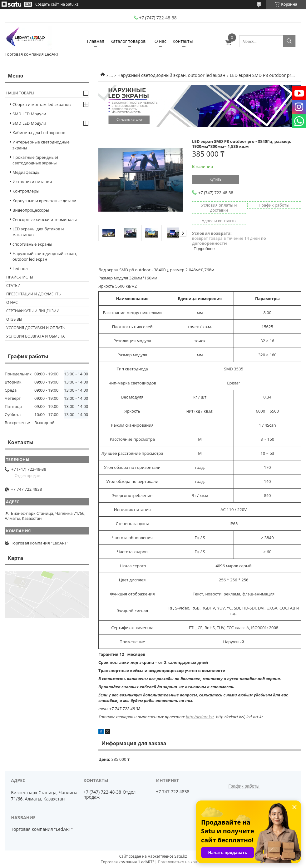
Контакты (183, 41)
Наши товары (20, 93)
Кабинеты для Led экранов (39, 133)
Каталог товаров (128, 41)
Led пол (20, 268)
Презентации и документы (34, 294)
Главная (96, 41)
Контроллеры (26, 191)
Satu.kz (180, 856)
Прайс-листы (20, 277)
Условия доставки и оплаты (36, 328)
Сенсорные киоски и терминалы (45, 219)
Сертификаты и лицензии (33, 311)
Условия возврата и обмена (35, 336)
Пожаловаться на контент (182, 862)
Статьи (13, 286)
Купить (215, 179)
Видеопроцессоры (31, 210)
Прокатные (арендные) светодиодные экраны (35, 160)
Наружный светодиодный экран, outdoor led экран (171, 75)
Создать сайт (47, 4)
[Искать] (289, 41)
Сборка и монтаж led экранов (42, 104)
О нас (160, 41)
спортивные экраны (32, 244)
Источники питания (32, 182)
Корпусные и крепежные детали (44, 201)
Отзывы (14, 319)
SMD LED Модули (29, 114)
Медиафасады (26, 172)
